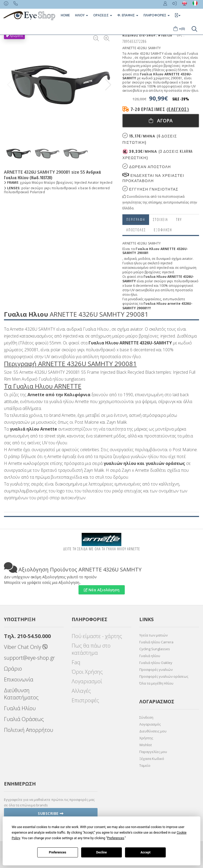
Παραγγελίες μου (153, 752)
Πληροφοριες (157, 15)
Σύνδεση (146, 717)
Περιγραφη (136, 220)
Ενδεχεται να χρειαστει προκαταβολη (153, 178)
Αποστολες (136, 230)
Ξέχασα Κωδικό (152, 759)
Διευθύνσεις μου (153, 731)
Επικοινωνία (19, 679)
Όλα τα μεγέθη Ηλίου (156, 683)
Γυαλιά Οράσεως (24, 719)
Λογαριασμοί (87, 681)
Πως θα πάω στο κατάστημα (91, 649)
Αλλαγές (81, 691)
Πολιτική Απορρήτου (29, 730)
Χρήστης (146, 738)
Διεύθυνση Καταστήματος (21, 694)
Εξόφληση (163, 230)
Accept (145, 852)
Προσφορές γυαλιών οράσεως (164, 676)
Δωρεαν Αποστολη (147, 166)
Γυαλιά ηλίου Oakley (156, 663)
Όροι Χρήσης (87, 672)
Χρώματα (14, 36)
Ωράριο (13, 669)
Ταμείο (145, 765)
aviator (187, 259)
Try (179, 220)
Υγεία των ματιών (153, 635)
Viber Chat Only (26, 647)
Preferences (58, 852)
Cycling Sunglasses (155, 649)
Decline (101, 852)
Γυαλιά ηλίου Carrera (156, 642)
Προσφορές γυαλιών (156, 670)
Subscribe (51, 813)
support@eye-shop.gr (29, 658)
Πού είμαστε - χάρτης (97, 636)
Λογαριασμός (150, 724)
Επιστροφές (85, 700)
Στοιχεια (161, 220)
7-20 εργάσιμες (160, 109)
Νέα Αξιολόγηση (102, 590)
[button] (108, 85)
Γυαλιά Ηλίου (20, 708)
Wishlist (146, 745)
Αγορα (161, 121)
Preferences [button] (116, 838)
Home (65, 15)
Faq (76, 662)
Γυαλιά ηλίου (150, 656)
